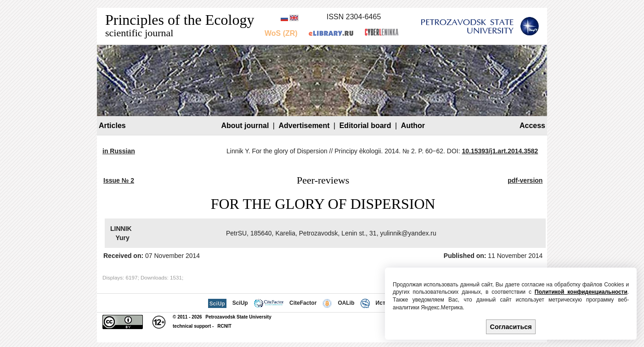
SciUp (240, 303)
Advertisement (304, 126)
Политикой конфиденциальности (581, 292)
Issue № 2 (119, 180)
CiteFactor (303, 303)
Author (413, 126)
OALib (346, 303)
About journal (245, 126)
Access (532, 126)
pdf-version (525, 180)
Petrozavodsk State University (238, 317)
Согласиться (511, 327)
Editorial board (365, 126)
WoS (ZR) (281, 33)
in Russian (119, 151)
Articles (112, 126)
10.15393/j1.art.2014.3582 (500, 151)
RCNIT (224, 326)
